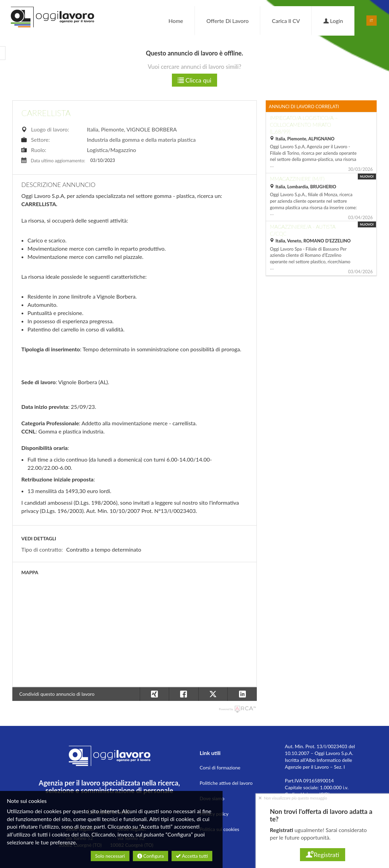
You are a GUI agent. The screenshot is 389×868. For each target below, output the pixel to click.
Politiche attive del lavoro (226, 783)
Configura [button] (150, 856)
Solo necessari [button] (110, 856)
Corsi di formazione (220, 768)
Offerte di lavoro (228, 21)
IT (372, 20)
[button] (242, 694)
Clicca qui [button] (194, 80)
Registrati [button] (322, 855)
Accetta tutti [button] (192, 856)
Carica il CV (286, 21)
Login (333, 21)
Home (176, 21)
